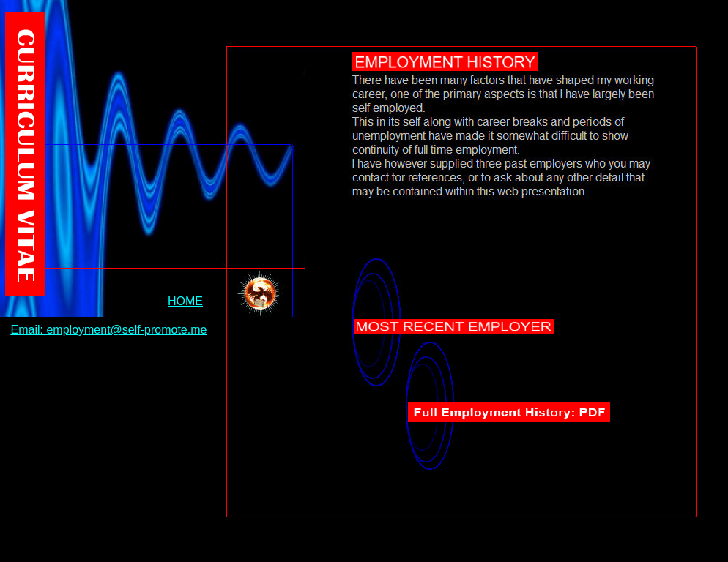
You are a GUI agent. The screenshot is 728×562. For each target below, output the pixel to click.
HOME (185, 301)
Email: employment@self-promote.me (109, 330)
